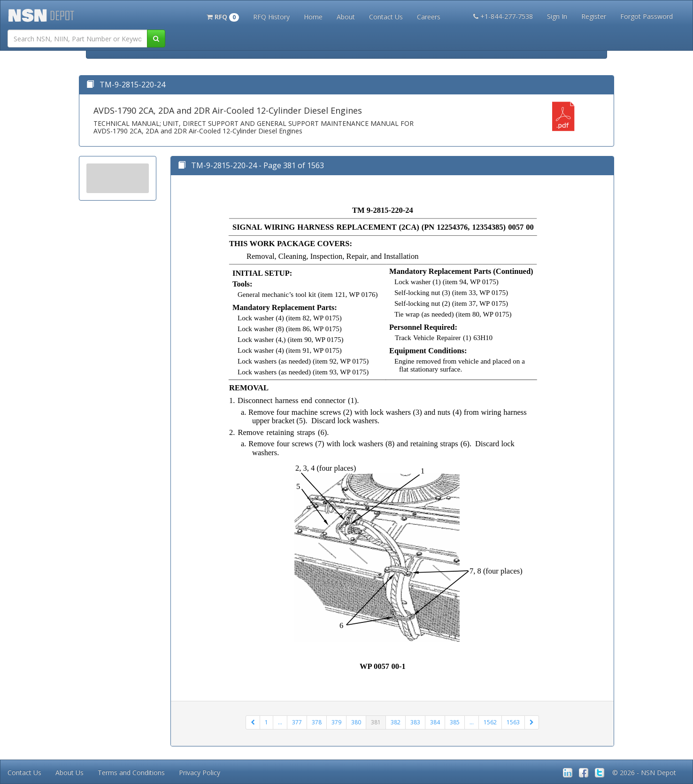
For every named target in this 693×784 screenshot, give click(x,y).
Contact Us (386, 17)
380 (356, 722)
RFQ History (271, 17)
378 (317, 722)
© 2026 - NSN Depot (644, 772)
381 (376, 722)
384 (435, 722)
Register (594, 16)
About (346, 17)
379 (336, 722)
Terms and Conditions (131, 772)
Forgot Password (647, 16)
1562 (490, 722)
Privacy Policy (200, 772)
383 (415, 722)
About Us (69, 772)
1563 (513, 722)
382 (396, 722)
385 (455, 722)
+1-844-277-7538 (503, 16)
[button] (223, 16)
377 (297, 722)
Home (313, 17)
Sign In (557, 16)
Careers (429, 17)
